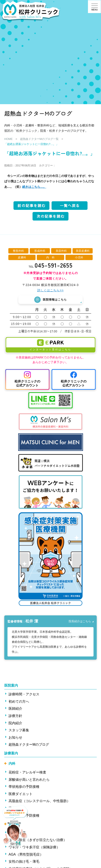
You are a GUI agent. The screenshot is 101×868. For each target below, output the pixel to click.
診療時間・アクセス (24, 694)
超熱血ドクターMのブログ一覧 (39, 139)
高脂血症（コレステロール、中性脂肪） (39, 801)
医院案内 (11, 685)
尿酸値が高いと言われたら (29, 779)
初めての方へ (19, 701)
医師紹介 (15, 709)
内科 (12, 764)
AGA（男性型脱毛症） (26, 854)
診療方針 (15, 716)
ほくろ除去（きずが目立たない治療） (38, 840)
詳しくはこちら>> (50, 290)
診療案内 (11, 753)
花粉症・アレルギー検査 (27, 772)
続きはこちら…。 (34, 187)
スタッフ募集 (19, 730)
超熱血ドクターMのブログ (29, 744)
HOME (8, 139)
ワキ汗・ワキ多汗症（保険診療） (34, 847)
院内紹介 (15, 723)
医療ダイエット (21, 794)
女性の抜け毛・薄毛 (24, 861)
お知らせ (15, 737)
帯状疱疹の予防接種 (24, 787)
